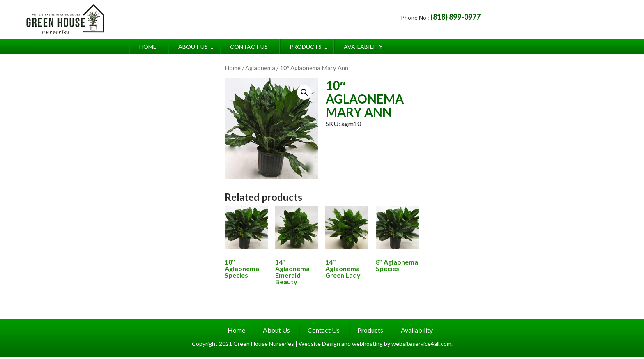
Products (306, 47)
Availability (363, 47)
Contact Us (249, 47)
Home (148, 47)
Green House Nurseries (264, 344)
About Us (193, 47)
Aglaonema (260, 68)
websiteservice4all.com (421, 344)
